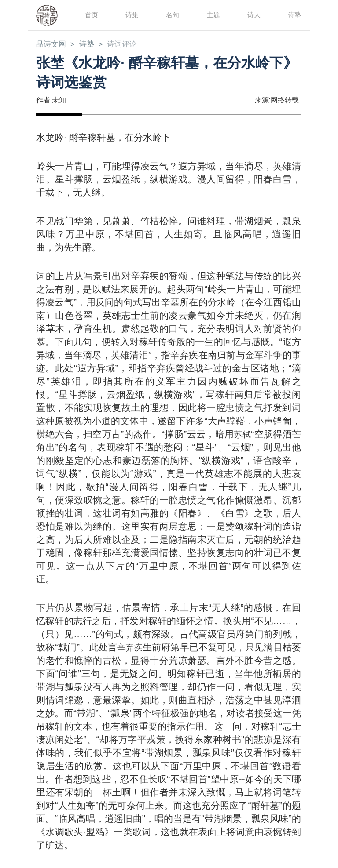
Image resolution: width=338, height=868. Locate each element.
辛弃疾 (134, 648)
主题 (213, 15)
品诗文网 (52, 45)
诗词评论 (126, 45)
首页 (91, 15)
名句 (172, 15)
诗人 (253, 15)
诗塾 (294, 15)
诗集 (132, 15)
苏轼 (242, 435)
